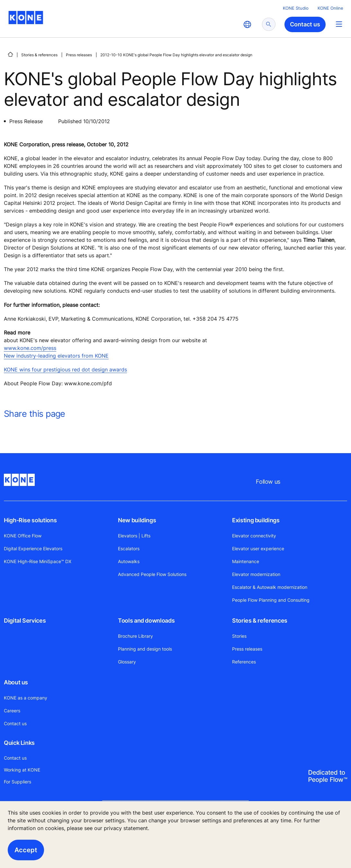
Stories (239, 636)
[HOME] (10, 54)
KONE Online (330, 8)
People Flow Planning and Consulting (271, 600)
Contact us (15, 723)
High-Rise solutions (30, 520)
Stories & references (39, 55)
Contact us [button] (305, 24)
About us (16, 682)
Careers (12, 711)
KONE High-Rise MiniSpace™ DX (38, 561)
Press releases (79, 55)
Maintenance (246, 561)
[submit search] (269, 24)
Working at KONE (22, 770)
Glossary (127, 662)
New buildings (137, 520)
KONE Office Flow (23, 536)
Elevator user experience (258, 548)
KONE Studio (296, 8)
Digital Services (25, 621)
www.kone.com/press (30, 348)
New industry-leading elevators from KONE (56, 356)
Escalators (129, 548)
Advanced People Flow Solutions (152, 574)
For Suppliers (18, 782)
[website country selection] (247, 24)
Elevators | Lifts (134, 536)
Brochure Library (135, 636)
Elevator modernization (256, 574)
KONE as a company (26, 698)
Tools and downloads (146, 621)
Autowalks (129, 561)
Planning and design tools (145, 649)
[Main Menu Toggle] (339, 24)
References (244, 662)
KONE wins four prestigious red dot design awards (65, 370)
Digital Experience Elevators (33, 548)
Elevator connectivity (254, 536)
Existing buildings (256, 520)
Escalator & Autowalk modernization (270, 587)
